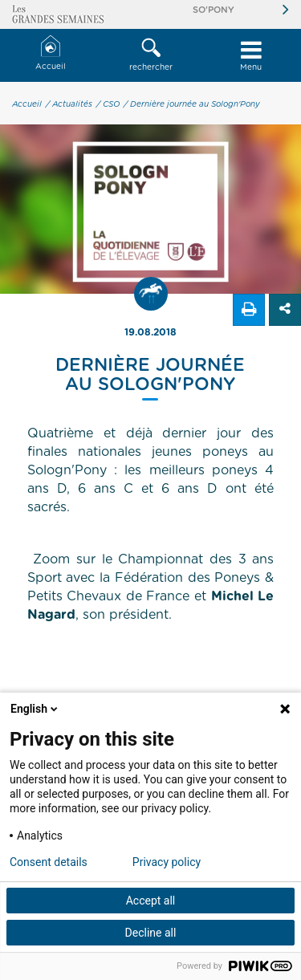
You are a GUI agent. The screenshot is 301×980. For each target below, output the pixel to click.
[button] (150, 55)
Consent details (49, 862)
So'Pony (214, 10)
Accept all (151, 901)
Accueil (51, 53)
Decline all (151, 933)
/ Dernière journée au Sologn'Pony (192, 104)
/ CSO (108, 104)
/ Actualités (69, 104)
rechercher (150, 55)
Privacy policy (167, 862)
